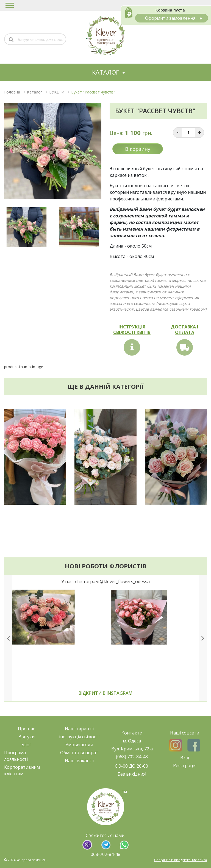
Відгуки (27, 737)
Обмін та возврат (79, 753)
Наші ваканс (78, 761)
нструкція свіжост (79, 737)
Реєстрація (185, 765)
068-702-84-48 (105, 854)
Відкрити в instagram (105, 693)
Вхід (185, 758)
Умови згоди (79, 745)
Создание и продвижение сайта (181, 860)
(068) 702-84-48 (132, 757)
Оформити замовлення (174, 18)
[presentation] (8, 638)
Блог (26, 745)
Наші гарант (78, 729)
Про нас (26, 729)
